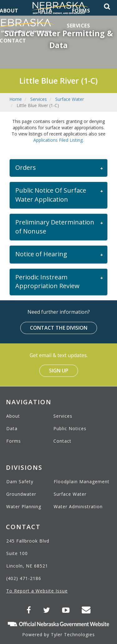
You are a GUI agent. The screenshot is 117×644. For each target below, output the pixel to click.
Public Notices (70, 428)
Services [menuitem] (78, 26)
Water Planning (24, 506)
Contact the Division (59, 328)
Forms (14, 441)
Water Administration (78, 506)
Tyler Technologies (73, 634)
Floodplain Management (82, 482)
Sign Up (59, 371)
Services (39, 99)
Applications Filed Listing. (58, 140)
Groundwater (21, 494)
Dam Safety (20, 482)
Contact (62, 441)
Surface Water (70, 99)
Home (16, 99)
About (13, 416)
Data (12, 428)
